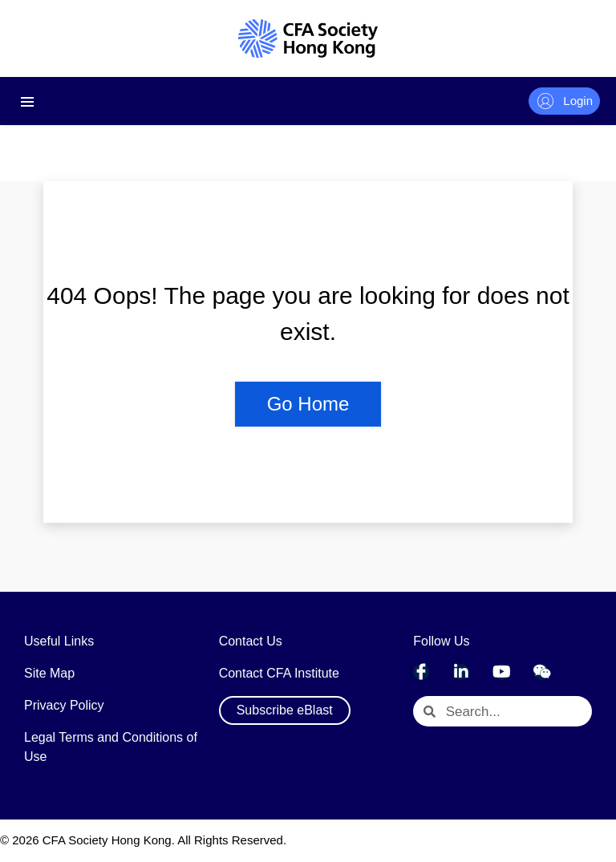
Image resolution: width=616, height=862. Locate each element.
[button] (285, 710)
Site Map (49, 673)
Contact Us (251, 641)
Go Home (308, 404)
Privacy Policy (64, 705)
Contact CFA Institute (279, 673)
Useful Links (59, 641)
